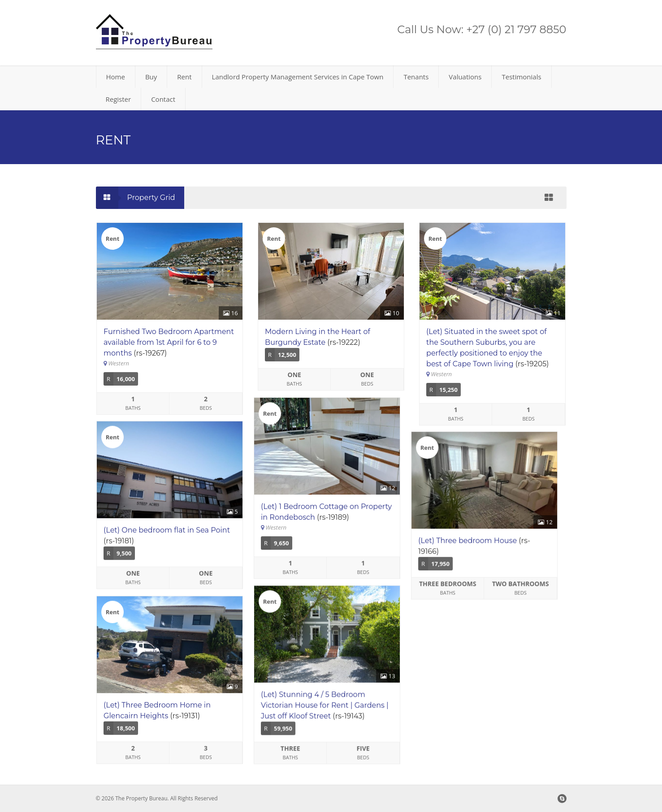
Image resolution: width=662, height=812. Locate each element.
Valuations (465, 77)
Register (119, 99)
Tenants (416, 77)
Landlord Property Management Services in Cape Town (298, 77)
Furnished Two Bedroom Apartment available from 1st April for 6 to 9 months (169, 342)
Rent (184, 77)
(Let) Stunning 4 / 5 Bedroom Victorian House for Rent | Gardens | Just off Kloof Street (329, 714)
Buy (151, 77)
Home (116, 77)
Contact (163, 99)
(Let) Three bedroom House (476, 546)
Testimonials (521, 77)
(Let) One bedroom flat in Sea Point (167, 535)
